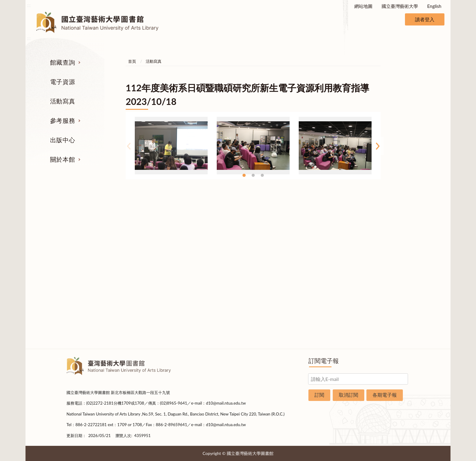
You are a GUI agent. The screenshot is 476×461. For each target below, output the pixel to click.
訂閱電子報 (324, 361)
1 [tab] (244, 175)
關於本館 (63, 159)
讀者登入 (425, 19)
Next (378, 146)
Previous (129, 146)
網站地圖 (363, 6)
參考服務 (63, 120)
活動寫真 (63, 101)
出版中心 (63, 140)
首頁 (132, 61)
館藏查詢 (63, 62)
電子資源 (63, 82)
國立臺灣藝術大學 (400, 6)
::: (29, 5)
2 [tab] (253, 175)
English (434, 6)
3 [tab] (262, 175)
